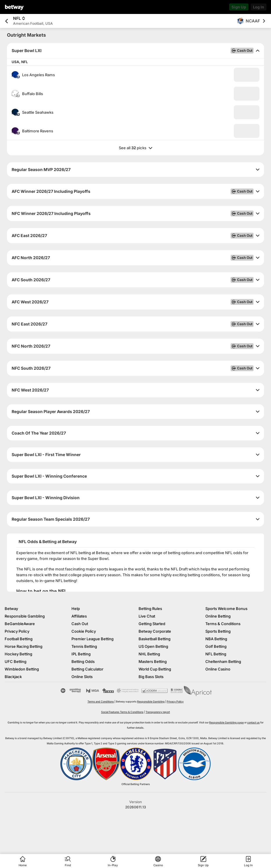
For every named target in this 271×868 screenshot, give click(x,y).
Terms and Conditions (101, 701)
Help (76, 609)
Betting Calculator (87, 669)
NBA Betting (216, 639)
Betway (11, 609)
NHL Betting (149, 654)
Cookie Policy (84, 631)
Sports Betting (218, 631)
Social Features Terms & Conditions (122, 712)
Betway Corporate (155, 631)
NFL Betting (216, 654)
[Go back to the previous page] (7, 21)
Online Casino (218, 669)
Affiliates (79, 616)
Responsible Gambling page (226, 722)
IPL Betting (81, 654)
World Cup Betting (155, 669)
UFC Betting (16, 661)
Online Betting (218, 616)
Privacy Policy (17, 631)
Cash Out (80, 624)
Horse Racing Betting (24, 646)
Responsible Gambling (25, 616)
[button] (247, 75)
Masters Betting (153, 661)
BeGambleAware (20, 624)
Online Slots (82, 677)
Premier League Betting (93, 639)
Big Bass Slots (151, 677)
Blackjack (13, 677)
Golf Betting (216, 646)
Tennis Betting (84, 646)
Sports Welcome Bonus (226, 609)
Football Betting (19, 639)
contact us (253, 722)
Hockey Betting (18, 654)
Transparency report (158, 712)
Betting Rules (150, 609)
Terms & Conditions (223, 624)
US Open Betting (153, 646)
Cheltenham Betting (223, 661)
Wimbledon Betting (22, 669)
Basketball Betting (155, 639)
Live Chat (147, 616)
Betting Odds (83, 661)
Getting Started (152, 624)
